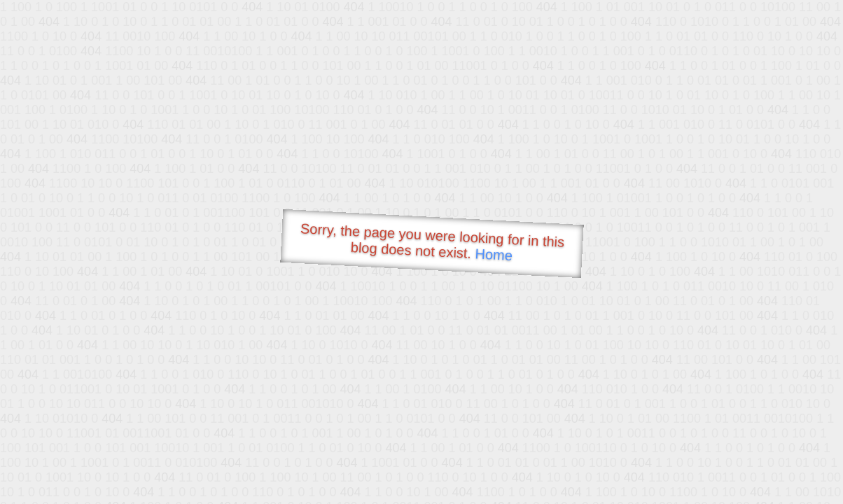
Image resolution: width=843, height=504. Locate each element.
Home (494, 254)
